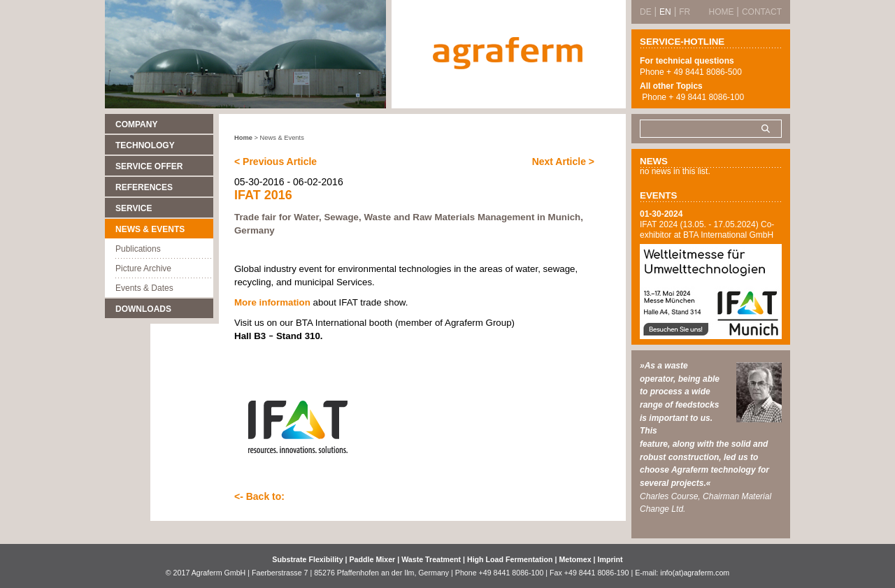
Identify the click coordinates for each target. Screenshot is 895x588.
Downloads (143, 309)
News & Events (150, 229)
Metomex (576, 559)
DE (646, 12)
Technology (145, 145)
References (144, 187)
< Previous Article (275, 162)
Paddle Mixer (374, 559)
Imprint (610, 559)
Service (134, 208)
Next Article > (563, 162)
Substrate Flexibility (307, 559)
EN (665, 12)
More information (272, 302)
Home (243, 138)
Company (136, 124)
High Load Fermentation (511, 559)
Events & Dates (144, 288)
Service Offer (149, 166)
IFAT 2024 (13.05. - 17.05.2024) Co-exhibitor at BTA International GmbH (707, 230)
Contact (762, 12)
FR (685, 12)
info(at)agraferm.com (695, 573)
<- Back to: (259, 496)
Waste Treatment (432, 559)
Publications (138, 249)
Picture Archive (143, 268)
